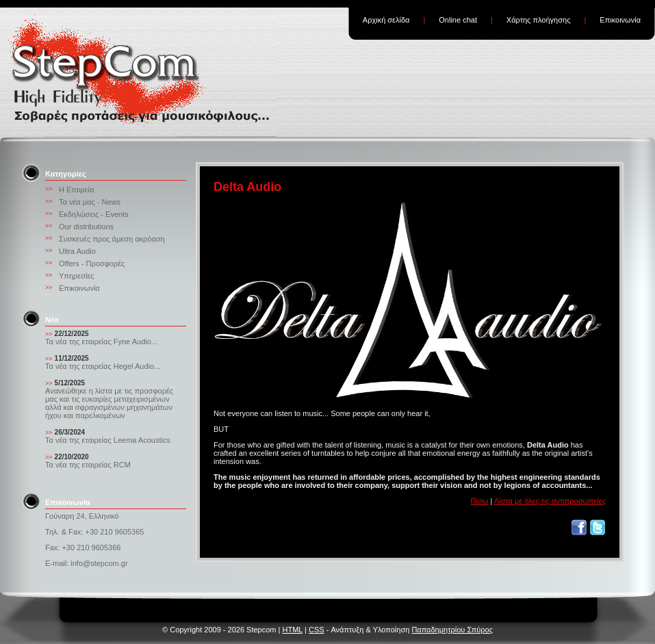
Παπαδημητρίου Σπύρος (452, 630)
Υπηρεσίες (77, 276)
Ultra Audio (77, 251)
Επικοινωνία (620, 20)
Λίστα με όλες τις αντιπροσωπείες (550, 501)
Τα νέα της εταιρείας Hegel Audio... (103, 366)
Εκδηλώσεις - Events (94, 214)
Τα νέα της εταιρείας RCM (88, 465)
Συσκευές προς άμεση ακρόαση (112, 239)
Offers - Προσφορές (92, 263)
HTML (292, 630)
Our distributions (86, 227)
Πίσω (480, 501)
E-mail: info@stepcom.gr (87, 563)
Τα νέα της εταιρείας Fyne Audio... (101, 342)
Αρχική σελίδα (386, 20)
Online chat (458, 20)
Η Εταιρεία (76, 190)
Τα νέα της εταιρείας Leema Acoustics (108, 440)
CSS (317, 630)
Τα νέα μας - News (90, 202)
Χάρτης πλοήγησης (539, 20)
